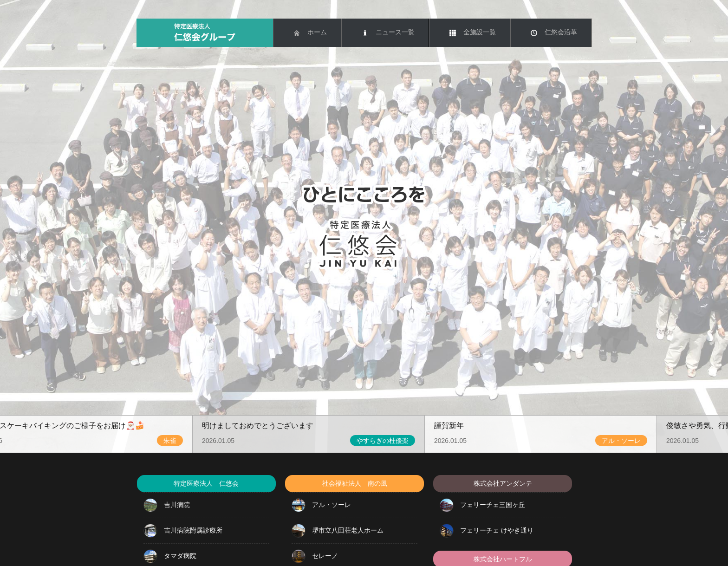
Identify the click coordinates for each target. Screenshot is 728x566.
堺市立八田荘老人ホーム (338, 531)
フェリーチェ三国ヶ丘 (482, 505)
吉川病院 (167, 505)
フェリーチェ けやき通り (487, 531)
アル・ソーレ (321, 505)
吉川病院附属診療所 (183, 531)
